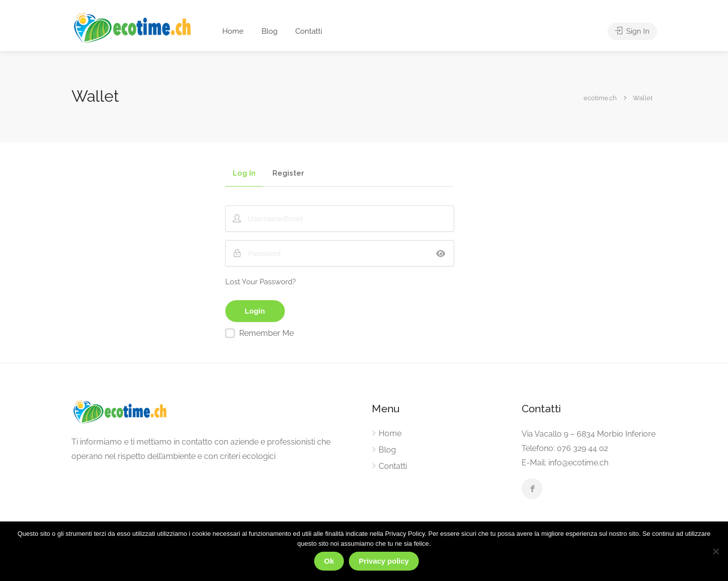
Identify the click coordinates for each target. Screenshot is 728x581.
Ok (329, 561)
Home (233, 31)
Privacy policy (384, 561)
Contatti (309, 31)
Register (288, 174)
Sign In (632, 31)
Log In (244, 174)
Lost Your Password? (261, 282)
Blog (269, 31)
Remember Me (266, 333)
